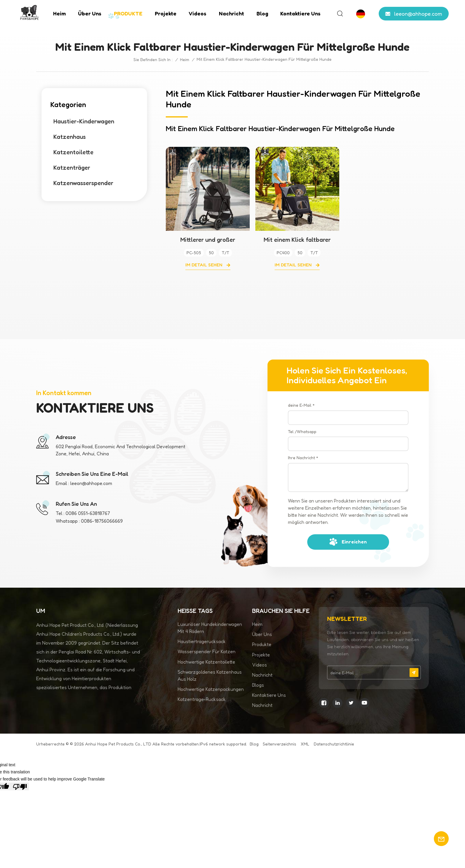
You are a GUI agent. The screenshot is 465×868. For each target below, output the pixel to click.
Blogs (258, 685)
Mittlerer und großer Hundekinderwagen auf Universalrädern (208, 240)
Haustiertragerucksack (202, 641)
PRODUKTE (128, 13)
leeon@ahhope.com (418, 14)
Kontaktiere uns (300, 13)
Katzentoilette (73, 152)
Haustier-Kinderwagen (84, 121)
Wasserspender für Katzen (207, 651)
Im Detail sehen (204, 265)
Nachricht (231, 13)
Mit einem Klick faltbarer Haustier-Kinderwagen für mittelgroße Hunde (297, 240)
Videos (198, 13)
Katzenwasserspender (83, 183)
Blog (262, 13)
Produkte (262, 644)
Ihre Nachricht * (303, 458)
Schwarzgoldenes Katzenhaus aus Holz (210, 675)
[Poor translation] (20, 786)
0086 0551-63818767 (88, 513)
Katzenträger (72, 168)
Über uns (90, 13)
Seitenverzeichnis (280, 744)
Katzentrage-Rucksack (202, 699)
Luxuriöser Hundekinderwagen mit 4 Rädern (210, 628)
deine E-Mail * (301, 405)
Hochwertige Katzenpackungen (211, 689)
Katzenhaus (70, 137)
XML (305, 744)
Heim (59, 13)
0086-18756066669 (102, 521)
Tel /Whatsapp (302, 431)
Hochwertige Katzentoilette (206, 662)
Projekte (166, 13)
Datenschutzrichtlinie (334, 744)
